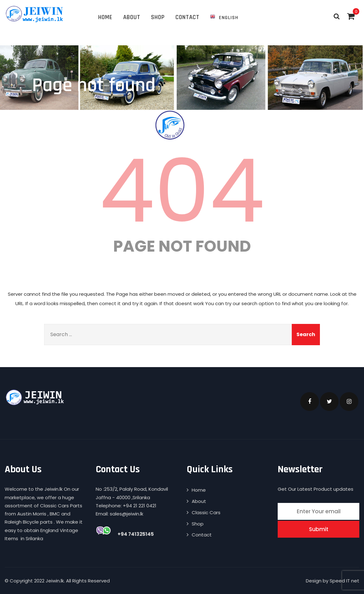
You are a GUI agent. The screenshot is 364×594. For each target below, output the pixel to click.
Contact (187, 17)
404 (182, 191)
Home (105, 17)
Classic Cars (206, 512)
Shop (158, 17)
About (132, 17)
